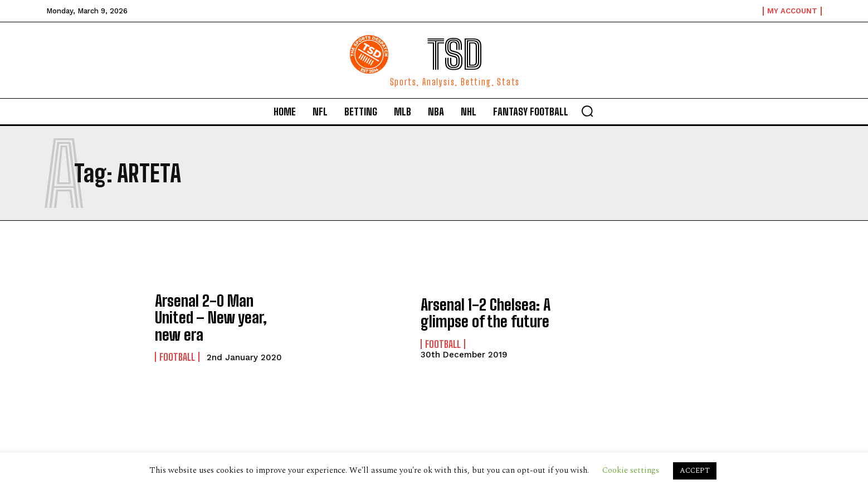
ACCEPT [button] (695, 471)
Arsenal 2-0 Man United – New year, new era (218, 318)
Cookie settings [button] (631, 470)
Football (177, 346)
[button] (587, 111)
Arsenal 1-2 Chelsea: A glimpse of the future (478, 313)
